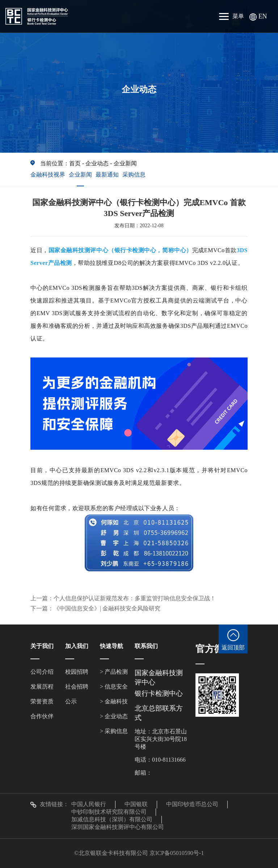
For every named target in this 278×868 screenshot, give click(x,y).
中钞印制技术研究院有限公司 (109, 812)
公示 (71, 701)
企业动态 (97, 163)
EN (258, 16)
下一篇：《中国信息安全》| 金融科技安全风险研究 (95, 608)
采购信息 (134, 175)
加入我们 (77, 646)
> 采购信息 (114, 731)
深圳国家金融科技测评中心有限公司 (118, 827)
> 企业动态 (114, 716)
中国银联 (136, 804)
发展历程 (42, 687)
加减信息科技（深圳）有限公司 (112, 819)
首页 (75, 163)
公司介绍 (42, 672)
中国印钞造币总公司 (192, 804)
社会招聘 (77, 687)
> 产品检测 (114, 672)
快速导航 (111, 646)
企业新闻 (125, 163)
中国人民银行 (89, 804)
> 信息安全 (114, 687)
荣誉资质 (42, 701)
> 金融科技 (114, 701)
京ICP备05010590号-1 (177, 853)
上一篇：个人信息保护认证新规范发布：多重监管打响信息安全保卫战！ (123, 598)
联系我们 (146, 646)
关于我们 (42, 646)
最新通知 (107, 175)
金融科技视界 (48, 175)
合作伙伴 (42, 716)
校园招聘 (77, 672)
